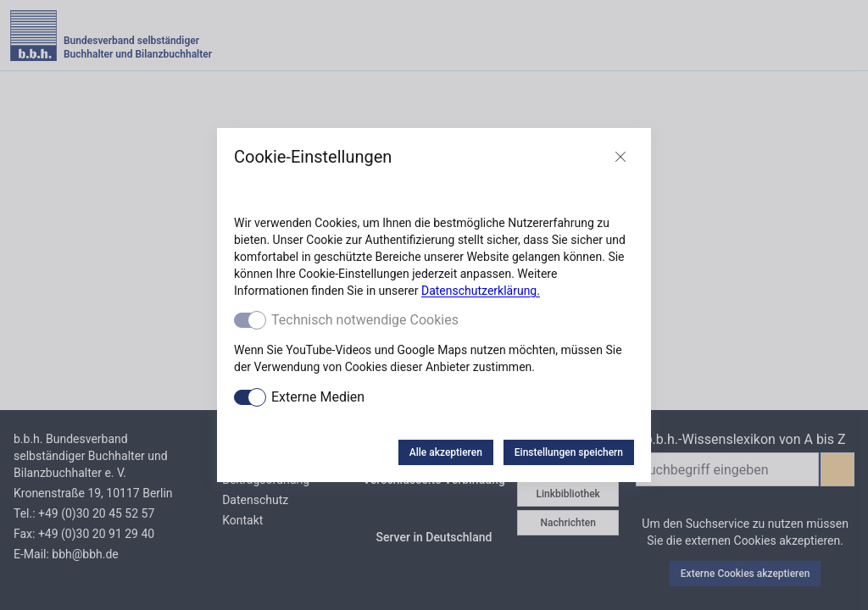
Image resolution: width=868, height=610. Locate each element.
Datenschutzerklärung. (481, 291)
